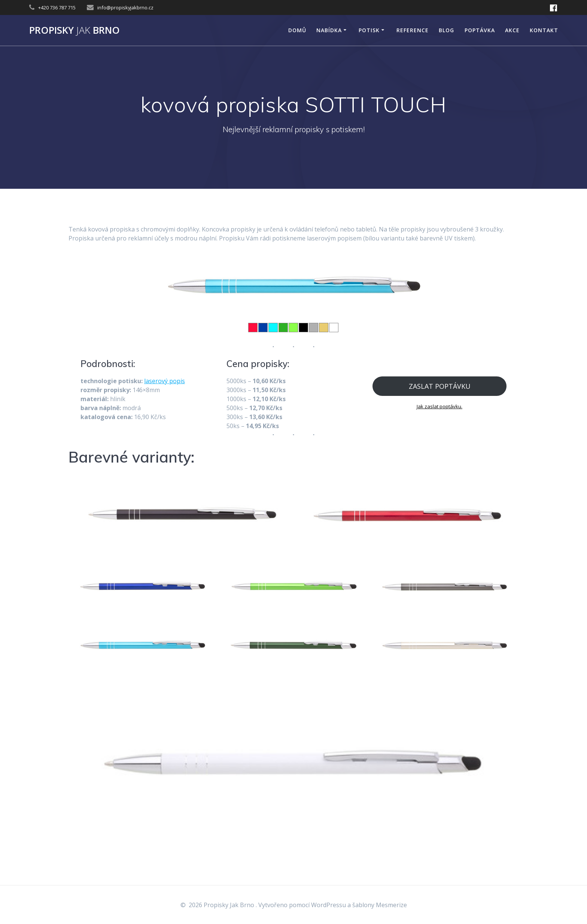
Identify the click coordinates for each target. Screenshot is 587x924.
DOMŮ (297, 30)
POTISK (369, 30)
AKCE (512, 30)
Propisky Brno (74, 30)
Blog (446, 30)
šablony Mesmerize (380, 905)
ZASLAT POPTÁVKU (440, 386)
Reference (413, 30)
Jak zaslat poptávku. (440, 406)
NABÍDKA (329, 30)
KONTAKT (544, 30)
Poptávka (480, 30)
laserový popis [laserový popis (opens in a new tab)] (165, 381)
